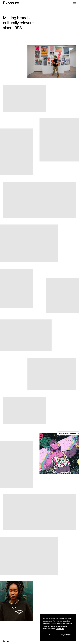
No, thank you (66, 635)
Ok (49, 635)
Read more (60, 629)
